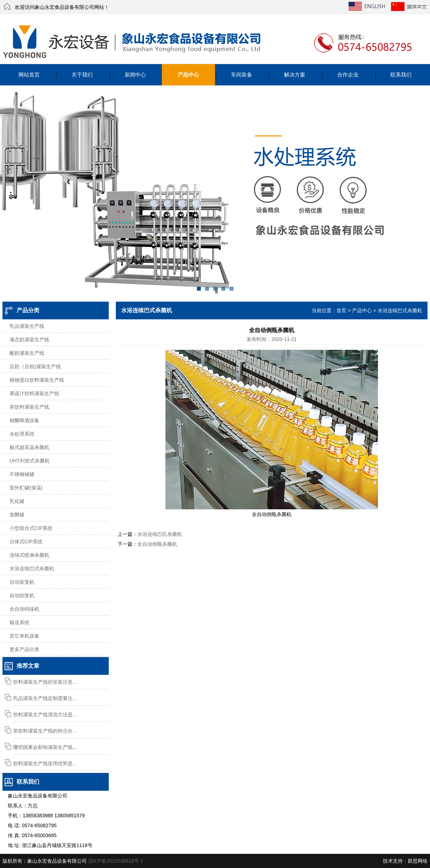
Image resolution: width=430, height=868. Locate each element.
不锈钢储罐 (22, 474)
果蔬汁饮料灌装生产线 (34, 393)
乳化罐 (17, 501)
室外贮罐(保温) (26, 488)
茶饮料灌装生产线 (29, 407)
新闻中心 (135, 75)
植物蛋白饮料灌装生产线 (37, 380)
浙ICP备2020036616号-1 (116, 861)
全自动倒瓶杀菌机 (157, 544)
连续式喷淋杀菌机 (29, 555)
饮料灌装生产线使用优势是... (45, 763)
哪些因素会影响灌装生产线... (45, 747)
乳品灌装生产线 (27, 326)
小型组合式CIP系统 (31, 528)
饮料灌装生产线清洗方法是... (45, 715)
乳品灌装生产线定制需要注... (45, 698)
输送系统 (19, 622)
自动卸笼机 (22, 595)
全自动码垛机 (24, 609)
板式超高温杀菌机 (29, 447)
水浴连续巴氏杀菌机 (160, 534)
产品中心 (188, 75)
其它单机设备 (24, 636)
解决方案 (295, 75)
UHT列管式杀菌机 (30, 461)
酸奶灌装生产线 (27, 353)
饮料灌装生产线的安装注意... (45, 682)
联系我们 (401, 75)
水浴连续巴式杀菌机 (32, 569)
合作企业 (348, 75)
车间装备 (242, 75)
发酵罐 (17, 515)
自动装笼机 (22, 582)
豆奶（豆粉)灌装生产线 (35, 366)
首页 (341, 310)
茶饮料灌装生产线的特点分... (45, 731)
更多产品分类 (24, 649)
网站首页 (29, 75)
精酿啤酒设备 (24, 420)
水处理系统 (22, 434)
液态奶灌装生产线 (29, 340)
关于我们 (82, 75)
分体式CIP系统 (26, 542)
